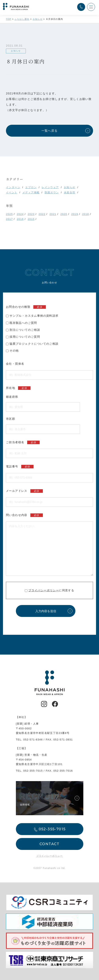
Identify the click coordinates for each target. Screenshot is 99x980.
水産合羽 (70, 192)
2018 (86, 214)
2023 (31, 214)
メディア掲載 (31, 192)
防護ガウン (52, 192)
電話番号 (20, 467)
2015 (31, 219)
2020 (64, 214)
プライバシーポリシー (44, 590)
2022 (42, 214)
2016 (20, 219)
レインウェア (50, 187)
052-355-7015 (33, 771)
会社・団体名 (15, 364)
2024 (20, 214)
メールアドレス (24, 491)
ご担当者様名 (23, 442)
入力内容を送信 (46, 611)
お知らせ (70, 187)
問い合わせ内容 (24, 515)
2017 (9, 219)
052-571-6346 (33, 740)
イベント (12, 192)
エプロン (31, 187)
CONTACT (49, 844)
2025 (9, 214)
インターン (13, 187)
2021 (53, 214)
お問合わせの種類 (26, 307)
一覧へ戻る (50, 131)
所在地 (18, 388)
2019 (75, 214)
